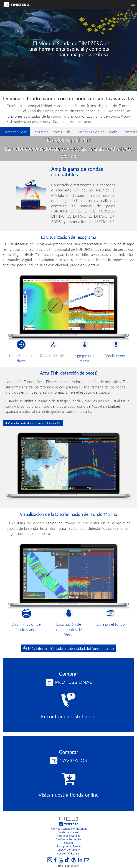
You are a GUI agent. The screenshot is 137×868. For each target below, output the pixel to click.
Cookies (68, 843)
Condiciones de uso (68, 832)
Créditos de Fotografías (68, 839)
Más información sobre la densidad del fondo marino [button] (69, 648)
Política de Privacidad (69, 836)
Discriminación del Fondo (96, 132)
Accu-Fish (62, 132)
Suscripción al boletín (69, 846)
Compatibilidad (15, 132)
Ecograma (40, 132)
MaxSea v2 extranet (69, 850)
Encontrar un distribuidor (69, 716)
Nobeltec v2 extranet (68, 853)
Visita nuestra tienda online (68, 795)
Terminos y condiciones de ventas (68, 829)
